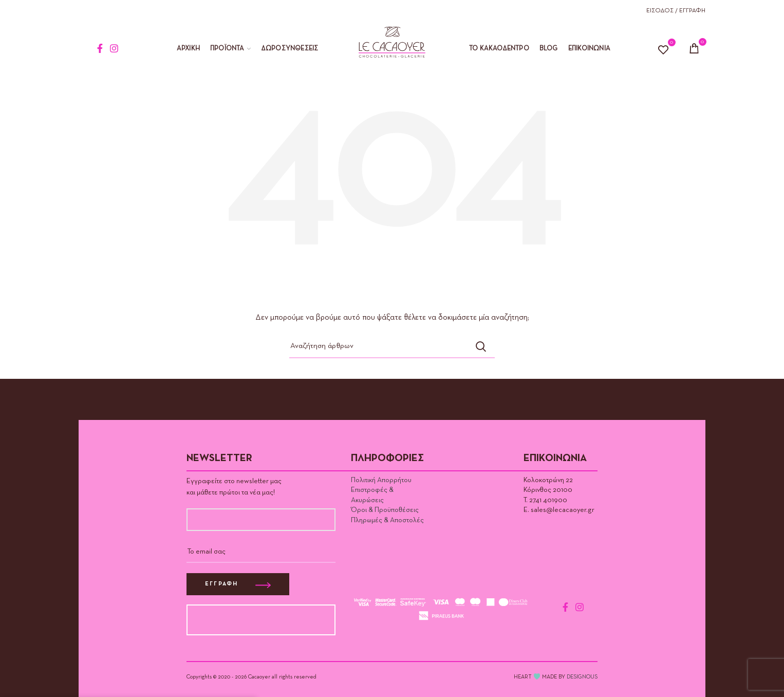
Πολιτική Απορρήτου (381, 480)
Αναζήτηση (481, 346)
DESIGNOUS (582, 677)
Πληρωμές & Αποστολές (387, 520)
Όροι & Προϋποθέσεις (385, 510)
